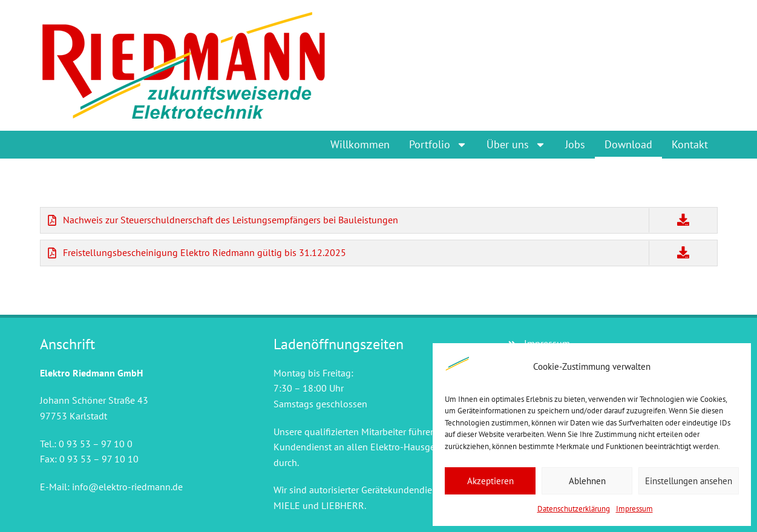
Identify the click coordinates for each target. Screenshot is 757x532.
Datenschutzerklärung (574, 509)
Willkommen (360, 144)
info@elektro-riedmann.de (127, 487)
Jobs (575, 144)
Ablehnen (587, 481)
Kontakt (690, 144)
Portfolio (438, 145)
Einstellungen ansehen (689, 481)
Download (628, 144)
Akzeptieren (490, 481)
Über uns (516, 145)
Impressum (634, 509)
